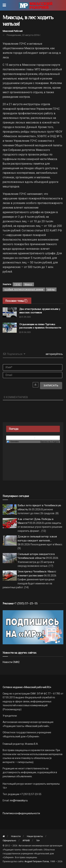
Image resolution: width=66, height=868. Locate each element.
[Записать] (51, 385)
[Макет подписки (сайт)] (33, 627)
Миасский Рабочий (13, 31)
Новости (16, 836)
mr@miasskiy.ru (18, 800)
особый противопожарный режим (24, 289)
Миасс (28, 284)
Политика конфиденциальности (21, 813)
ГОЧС (18, 284)
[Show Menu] (4, 5)
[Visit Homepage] (35, 5)
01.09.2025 (25, 317)
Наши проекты (35, 836)
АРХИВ (26, 840)
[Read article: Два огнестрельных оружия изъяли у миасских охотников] (10, 312)
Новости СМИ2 (11, 662)
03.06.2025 (25, 332)
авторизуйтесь (54, 354)
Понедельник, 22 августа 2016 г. (24, 35)
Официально (9, 840)
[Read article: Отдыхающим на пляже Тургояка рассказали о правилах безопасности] (10, 328)
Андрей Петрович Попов (37, 861)
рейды (51, 289)
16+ (38, 840)
